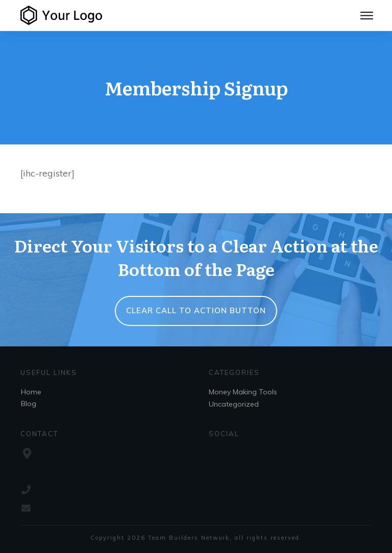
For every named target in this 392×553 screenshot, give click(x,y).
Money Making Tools (243, 392)
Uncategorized (234, 404)
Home (31, 392)
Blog (29, 404)
